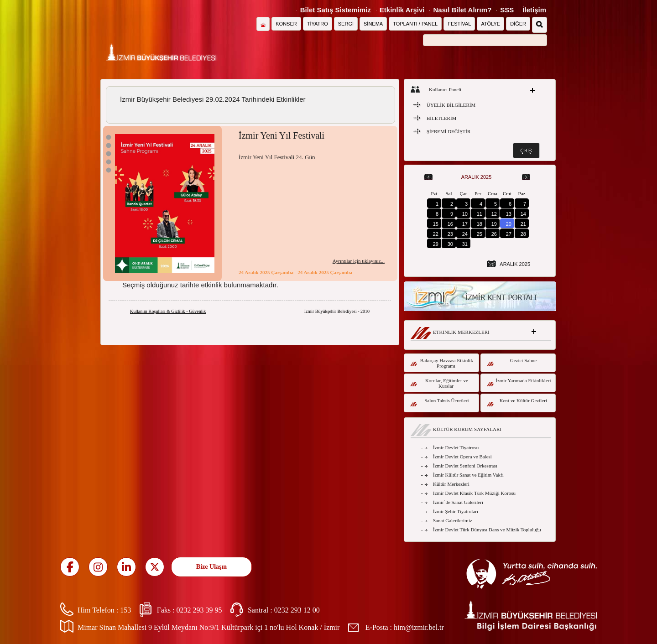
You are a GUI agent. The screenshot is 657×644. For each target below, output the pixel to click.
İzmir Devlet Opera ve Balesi (462, 457)
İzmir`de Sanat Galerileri (458, 502)
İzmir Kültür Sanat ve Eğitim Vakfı (468, 475)
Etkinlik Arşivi (402, 10)
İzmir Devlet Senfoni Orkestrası (465, 466)
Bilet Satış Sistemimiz (336, 10)
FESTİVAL (459, 24)
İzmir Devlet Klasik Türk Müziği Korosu (474, 493)
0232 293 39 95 (199, 610)
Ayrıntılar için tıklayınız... (359, 261)
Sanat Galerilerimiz (453, 520)
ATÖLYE (490, 24)
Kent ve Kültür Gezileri (517, 402)
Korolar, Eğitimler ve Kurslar (439, 383)
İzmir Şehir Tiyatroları (456, 511)
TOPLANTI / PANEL (415, 24)
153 (125, 610)
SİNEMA (373, 24)
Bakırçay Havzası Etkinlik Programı (442, 363)
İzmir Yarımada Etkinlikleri (519, 382)
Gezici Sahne (512, 362)
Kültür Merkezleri (451, 484)
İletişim (534, 10)
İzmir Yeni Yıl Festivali (282, 135)
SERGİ (346, 24)
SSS (507, 10)
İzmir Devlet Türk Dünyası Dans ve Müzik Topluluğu (487, 530)
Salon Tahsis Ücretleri (440, 402)
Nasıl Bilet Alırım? (462, 10)
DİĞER (518, 24)
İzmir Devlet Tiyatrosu (456, 447)
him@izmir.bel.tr (419, 627)
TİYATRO (318, 24)
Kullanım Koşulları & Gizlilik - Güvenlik (168, 311)
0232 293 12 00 (297, 610)
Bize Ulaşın (211, 567)
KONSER (286, 24)
